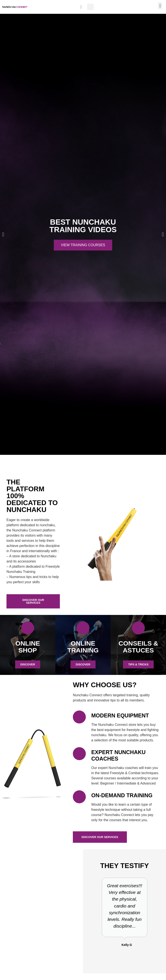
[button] (90, 7)
